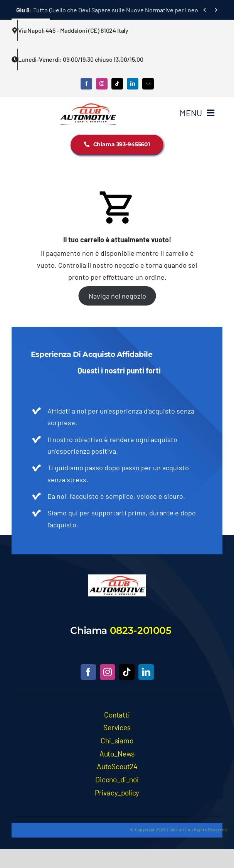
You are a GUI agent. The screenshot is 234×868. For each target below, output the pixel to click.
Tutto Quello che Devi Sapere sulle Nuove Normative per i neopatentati (120, 10)
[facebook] (86, 84)
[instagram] (102, 84)
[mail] (148, 84)
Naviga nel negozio (117, 296)
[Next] (216, 10)
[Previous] (205, 10)
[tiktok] (117, 84)
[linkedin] (133, 84)
